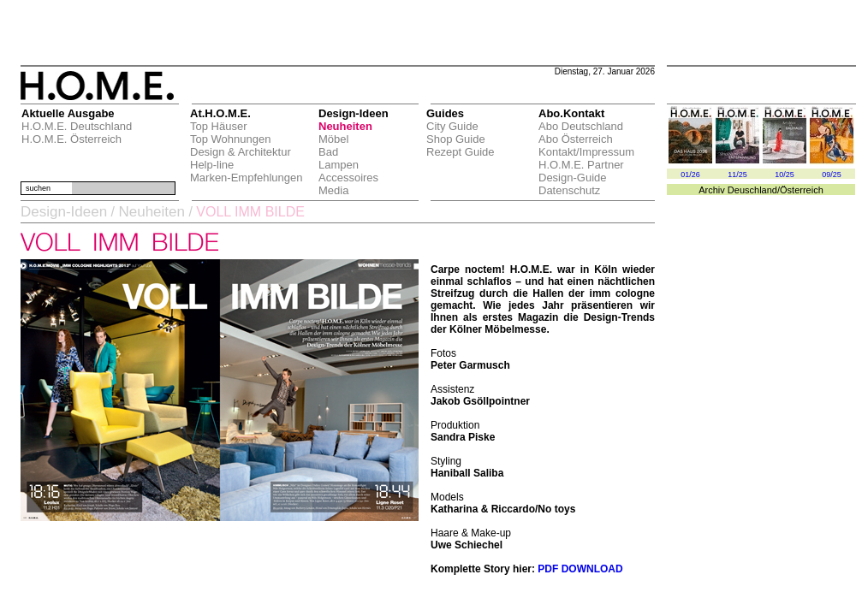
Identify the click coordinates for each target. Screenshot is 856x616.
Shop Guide (456, 139)
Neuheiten (345, 126)
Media (333, 190)
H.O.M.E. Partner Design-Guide (581, 171)
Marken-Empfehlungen (247, 178)
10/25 (785, 175)
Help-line (212, 165)
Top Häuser (218, 126)
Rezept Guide (461, 152)
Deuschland (752, 190)
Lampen (339, 165)
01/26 (690, 175)
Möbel (333, 139)
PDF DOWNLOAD (580, 569)
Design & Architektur (241, 152)
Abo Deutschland (581, 126)
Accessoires (348, 178)
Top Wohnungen (230, 139)
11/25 (737, 175)
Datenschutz (569, 190)
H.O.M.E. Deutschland (77, 126)
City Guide (452, 126)
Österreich (802, 190)
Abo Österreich (576, 139)
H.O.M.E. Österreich (71, 139)
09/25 (832, 175)
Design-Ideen (64, 212)
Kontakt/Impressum (586, 152)
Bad (328, 152)
